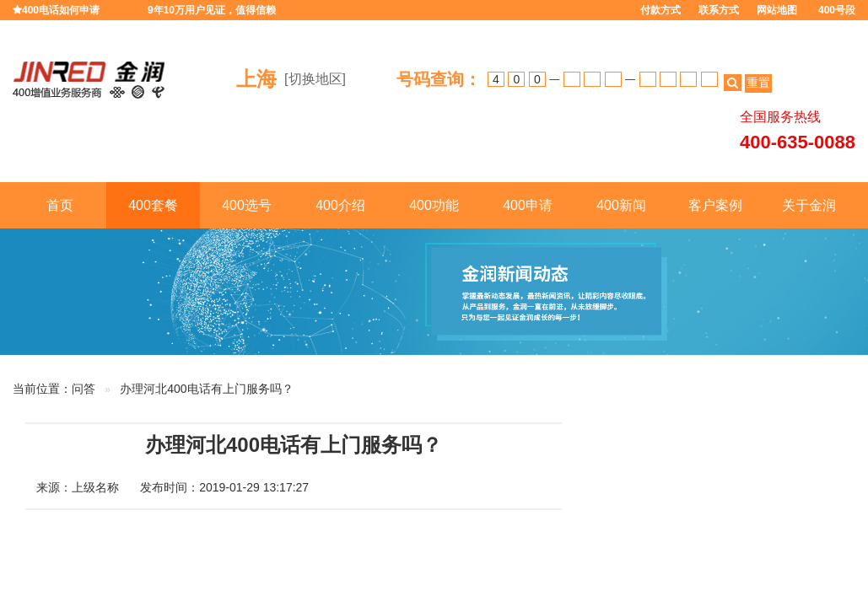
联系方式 (719, 10)
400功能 (434, 205)
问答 (84, 389)
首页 (60, 205)
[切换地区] (315, 79)
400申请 (528, 205)
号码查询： (439, 79)
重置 (758, 83)
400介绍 (340, 205)
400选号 (247, 205)
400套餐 (153, 205)
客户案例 (715, 205)
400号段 (837, 10)
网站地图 (777, 10)
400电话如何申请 (61, 10)
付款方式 (660, 10)
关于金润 (809, 205)
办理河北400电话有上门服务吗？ (206, 389)
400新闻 (621, 205)
